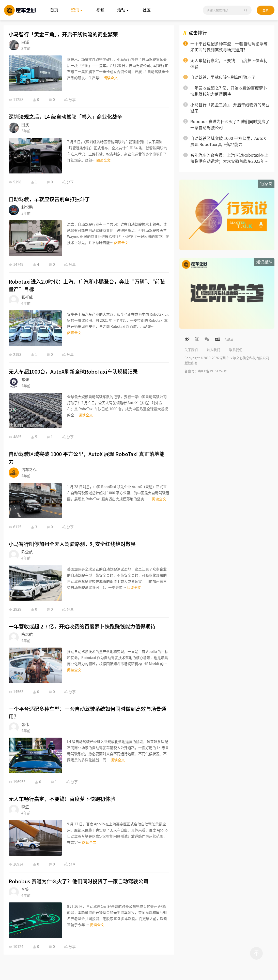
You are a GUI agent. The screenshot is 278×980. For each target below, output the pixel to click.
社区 (147, 10)
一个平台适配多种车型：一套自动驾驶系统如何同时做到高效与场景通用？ (87, 713)
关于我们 (191, 350)
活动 (123, 10)
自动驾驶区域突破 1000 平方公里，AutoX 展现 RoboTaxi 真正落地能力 (87, 458)
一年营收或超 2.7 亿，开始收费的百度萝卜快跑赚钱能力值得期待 (82, 626)
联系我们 (236, 350)
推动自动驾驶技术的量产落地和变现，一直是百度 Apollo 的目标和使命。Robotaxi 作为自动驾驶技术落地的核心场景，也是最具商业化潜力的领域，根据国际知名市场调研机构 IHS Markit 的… (118, 658)
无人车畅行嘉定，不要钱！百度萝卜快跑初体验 (62, 799)
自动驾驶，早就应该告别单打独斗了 (49, 199)
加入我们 (213, 350)
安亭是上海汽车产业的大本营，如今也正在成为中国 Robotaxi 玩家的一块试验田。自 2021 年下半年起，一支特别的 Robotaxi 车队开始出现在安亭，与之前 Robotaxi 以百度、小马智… (118, 320)
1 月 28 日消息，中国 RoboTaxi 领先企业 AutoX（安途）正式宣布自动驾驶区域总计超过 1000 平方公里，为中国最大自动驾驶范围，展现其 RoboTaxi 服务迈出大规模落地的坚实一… (118, 493)
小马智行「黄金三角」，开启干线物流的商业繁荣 (63, 34)
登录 (266, 10)
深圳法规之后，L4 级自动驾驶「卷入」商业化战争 (65, 117)
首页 (54, 10)
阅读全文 (111, 78)
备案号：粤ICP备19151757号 (206, 371)
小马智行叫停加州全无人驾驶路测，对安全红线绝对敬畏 (72, 544)
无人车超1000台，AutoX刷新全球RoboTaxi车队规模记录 (73, 372)
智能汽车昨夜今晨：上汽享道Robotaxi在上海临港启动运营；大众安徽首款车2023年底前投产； (229, 159)
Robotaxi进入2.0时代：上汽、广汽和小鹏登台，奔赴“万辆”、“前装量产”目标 (87, 285)
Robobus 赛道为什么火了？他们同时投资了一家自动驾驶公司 (79, 881)
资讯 (77, 10)
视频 (100, 10)
